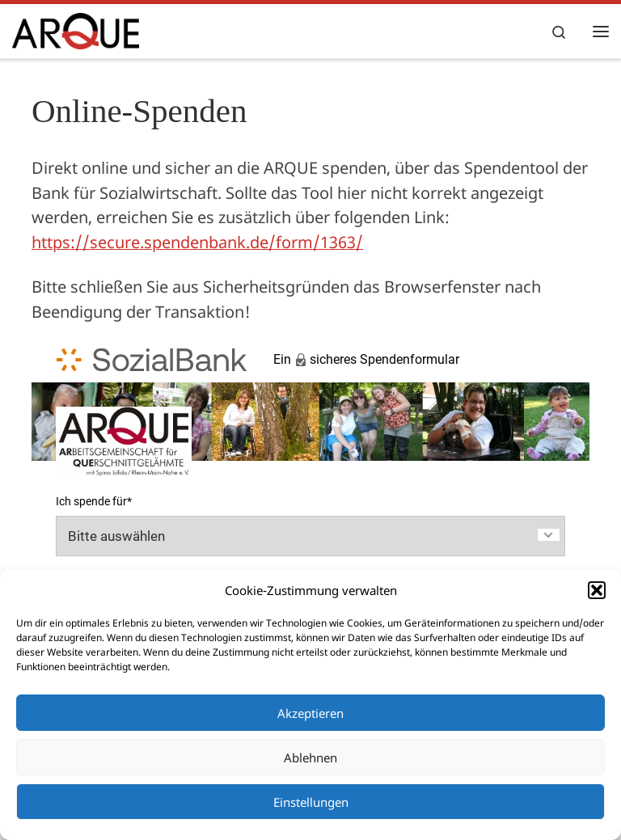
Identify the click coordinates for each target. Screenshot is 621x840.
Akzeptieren (310, 713)
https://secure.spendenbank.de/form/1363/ (197, 242)
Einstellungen (311, 802)
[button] (597, 590)
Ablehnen (310, 758)
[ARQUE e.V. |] (76, 29)
